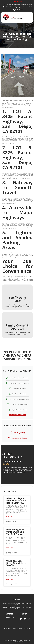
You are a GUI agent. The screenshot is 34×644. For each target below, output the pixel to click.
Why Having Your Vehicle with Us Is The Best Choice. (15, 532)
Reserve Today (17, 415)
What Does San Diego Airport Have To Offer (16, 563)
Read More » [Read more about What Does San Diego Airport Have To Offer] (10, 579)
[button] (29, 18)
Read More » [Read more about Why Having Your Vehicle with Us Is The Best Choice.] (10, 548)
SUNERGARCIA (21, 642)
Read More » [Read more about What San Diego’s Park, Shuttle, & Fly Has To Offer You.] (10, 517)
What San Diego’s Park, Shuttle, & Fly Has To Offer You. (16, 501)
